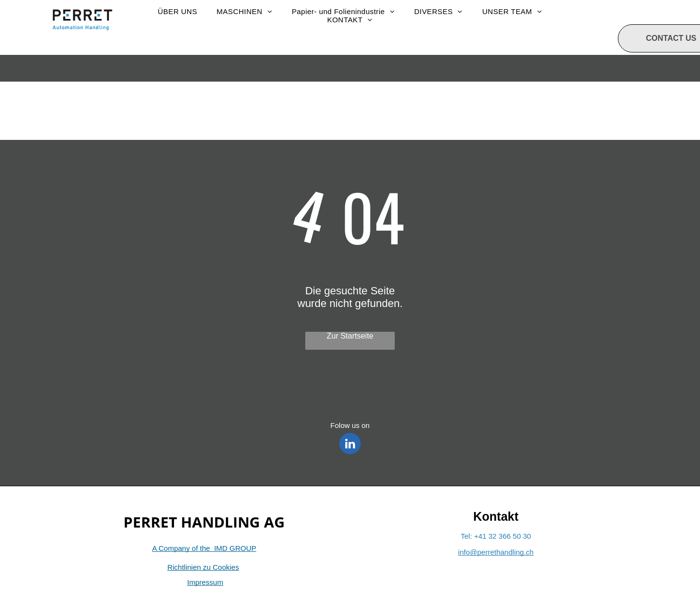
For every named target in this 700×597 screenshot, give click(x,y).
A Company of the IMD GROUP (204, 548)
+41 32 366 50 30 (502, 536)
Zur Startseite (350, 336)
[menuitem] (177, 11)
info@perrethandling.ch (496, 552)
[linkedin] (350, 445)
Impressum (205, 582)
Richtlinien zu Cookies (203, 567)
